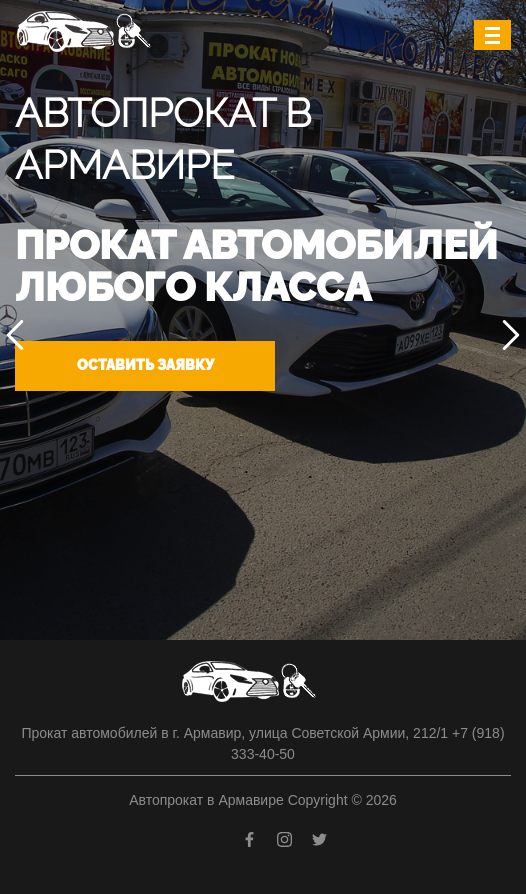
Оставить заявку (145, 365)
